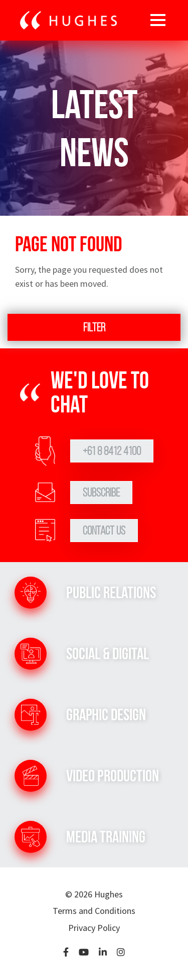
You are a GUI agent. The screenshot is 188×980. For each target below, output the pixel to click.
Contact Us (104, 531)
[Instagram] (121, 953)
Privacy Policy (94, 928)
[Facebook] (66, 953)
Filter (94, 327)
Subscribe (101, 493)
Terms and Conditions (94, 911)
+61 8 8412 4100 (112, 451)
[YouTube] (84, 953)
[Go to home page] (68, 21)
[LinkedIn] (103, 953)
